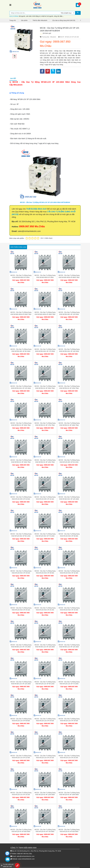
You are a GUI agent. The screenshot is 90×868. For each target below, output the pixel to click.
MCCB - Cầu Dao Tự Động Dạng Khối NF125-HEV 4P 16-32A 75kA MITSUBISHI (45, 499)
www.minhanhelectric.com (26, 859)
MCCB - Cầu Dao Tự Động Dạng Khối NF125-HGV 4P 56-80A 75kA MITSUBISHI (69, 536)
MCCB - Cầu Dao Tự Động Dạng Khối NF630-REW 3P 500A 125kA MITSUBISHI (21, 277)
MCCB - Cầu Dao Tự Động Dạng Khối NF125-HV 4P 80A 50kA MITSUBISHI (21, 832)
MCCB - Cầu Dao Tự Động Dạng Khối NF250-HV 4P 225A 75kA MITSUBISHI (69, 388)
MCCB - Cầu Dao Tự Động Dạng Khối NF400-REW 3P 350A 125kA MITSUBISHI (45, 277)
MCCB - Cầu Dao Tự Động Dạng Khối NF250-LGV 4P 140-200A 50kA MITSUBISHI (45, 647)
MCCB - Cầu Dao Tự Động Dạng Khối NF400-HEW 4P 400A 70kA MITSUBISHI (45, 314)
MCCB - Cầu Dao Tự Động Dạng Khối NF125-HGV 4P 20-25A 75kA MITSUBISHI (45, 610)
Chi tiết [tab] (13, 78)
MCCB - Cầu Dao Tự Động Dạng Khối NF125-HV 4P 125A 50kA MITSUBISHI (45, 795)
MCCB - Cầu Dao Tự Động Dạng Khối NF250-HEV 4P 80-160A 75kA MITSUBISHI (21, 351)
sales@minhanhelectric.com (25, 856)
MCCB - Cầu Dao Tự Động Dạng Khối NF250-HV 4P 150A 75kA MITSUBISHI (21, 462)
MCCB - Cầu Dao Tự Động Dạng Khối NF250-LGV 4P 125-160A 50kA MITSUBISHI (69, 647)
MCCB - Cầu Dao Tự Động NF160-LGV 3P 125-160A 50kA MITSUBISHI (45, 202)
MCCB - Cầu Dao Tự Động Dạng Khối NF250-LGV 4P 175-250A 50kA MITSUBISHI (21, 647)
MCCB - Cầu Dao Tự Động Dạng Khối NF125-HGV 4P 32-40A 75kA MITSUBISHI (69, 573)
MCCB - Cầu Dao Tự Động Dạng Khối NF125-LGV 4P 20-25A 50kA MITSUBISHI (69, 758)
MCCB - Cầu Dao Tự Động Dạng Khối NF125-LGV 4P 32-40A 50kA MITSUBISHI (21, 758)
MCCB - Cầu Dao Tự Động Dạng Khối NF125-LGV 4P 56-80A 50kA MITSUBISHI (21, 721)
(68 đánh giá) (47, 33)
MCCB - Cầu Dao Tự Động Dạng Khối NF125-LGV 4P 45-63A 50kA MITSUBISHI (45, 721)
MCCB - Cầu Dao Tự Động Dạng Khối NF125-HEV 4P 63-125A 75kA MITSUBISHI (69, 462)
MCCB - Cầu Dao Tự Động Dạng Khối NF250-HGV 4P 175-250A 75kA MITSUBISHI (45, 351)
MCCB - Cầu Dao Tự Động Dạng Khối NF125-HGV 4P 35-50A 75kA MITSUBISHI (45, 573)
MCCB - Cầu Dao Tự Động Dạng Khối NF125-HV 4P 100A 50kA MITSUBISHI (69, 795)
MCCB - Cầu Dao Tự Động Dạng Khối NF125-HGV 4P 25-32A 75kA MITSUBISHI (21, 610)
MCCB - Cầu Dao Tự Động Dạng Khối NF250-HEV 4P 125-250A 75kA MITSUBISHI (69, 314)
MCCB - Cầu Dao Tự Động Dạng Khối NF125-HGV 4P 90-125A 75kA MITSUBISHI (21, 536)
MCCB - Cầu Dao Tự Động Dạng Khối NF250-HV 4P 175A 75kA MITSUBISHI (45, 425)
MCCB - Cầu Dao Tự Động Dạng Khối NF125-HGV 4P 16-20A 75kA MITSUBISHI (69, 610)
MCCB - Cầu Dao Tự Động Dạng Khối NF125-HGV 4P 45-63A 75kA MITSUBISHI (21, 573)
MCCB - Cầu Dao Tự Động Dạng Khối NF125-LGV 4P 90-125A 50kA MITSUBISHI (45, 684)
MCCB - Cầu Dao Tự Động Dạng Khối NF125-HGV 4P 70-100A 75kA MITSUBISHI (45, 536)
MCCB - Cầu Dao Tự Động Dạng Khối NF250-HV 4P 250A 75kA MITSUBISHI (45, 388)
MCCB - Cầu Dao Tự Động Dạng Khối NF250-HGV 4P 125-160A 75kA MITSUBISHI (21, 388)
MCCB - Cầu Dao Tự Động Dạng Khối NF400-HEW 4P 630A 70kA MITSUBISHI (21, 314)
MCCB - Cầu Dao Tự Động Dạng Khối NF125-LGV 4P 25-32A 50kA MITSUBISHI (45, 758)
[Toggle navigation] (10, 5)
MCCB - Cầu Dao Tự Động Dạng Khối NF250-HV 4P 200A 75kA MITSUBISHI (21, 425)
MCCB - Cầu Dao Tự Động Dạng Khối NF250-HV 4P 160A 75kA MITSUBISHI (69, 425)
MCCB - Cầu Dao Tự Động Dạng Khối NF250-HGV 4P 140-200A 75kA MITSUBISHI (69, 351)
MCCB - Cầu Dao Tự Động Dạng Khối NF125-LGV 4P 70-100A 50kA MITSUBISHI (69, 684)
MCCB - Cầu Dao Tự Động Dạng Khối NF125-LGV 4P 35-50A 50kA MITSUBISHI (69, 721)
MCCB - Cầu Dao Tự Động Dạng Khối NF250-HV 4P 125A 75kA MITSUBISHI (45, 462)
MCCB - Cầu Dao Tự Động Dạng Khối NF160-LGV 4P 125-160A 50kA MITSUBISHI (21, 684)
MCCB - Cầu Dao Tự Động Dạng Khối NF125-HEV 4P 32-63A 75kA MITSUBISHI (21, 499)
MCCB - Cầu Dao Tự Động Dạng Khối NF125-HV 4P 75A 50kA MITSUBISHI (45, 832)
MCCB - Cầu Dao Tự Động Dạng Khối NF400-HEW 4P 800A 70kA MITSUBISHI (69, 277)
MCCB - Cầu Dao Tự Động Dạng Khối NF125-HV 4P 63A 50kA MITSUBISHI (69, 832)
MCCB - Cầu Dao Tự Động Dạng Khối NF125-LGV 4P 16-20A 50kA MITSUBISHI (21, 795)
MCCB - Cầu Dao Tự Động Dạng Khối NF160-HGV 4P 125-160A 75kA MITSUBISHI (69, 499)
